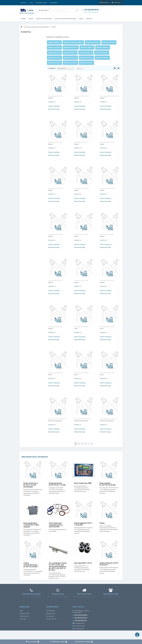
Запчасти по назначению (44, 19)
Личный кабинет (51, 620)
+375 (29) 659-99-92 (80, 624)
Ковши (81, 19)
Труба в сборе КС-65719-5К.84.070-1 (109, 572)
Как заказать (45, 3)
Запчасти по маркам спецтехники (66, 19)
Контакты (55, 3)
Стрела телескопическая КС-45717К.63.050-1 (31, 573)
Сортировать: (52, 73)
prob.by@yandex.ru (79, 632)
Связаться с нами (24, 625)
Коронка (51, 241)
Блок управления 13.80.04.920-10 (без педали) (31, 531)
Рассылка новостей (51, 628)
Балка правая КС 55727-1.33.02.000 (83, 530)
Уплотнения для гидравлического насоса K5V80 (56, 531)
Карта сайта (23, 628)
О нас (22, 3)
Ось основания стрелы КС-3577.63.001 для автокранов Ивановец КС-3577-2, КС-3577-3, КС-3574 (58, 575)
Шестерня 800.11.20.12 (83, 571)
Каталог (31, 19)
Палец (76, 333)
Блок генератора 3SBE (83, 488)
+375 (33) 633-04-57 (80, 629)
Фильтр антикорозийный (55, 425)
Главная (23, 19)
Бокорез (50, 149)
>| (92, 448)
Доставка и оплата (33, 3)
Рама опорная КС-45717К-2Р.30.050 (108, 489)
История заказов (51, 622)
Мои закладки (50, 625)
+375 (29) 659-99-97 (80, 627)
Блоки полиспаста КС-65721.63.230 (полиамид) (31, 489)
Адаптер (51, 103)
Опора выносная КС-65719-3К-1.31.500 (57, 489)
